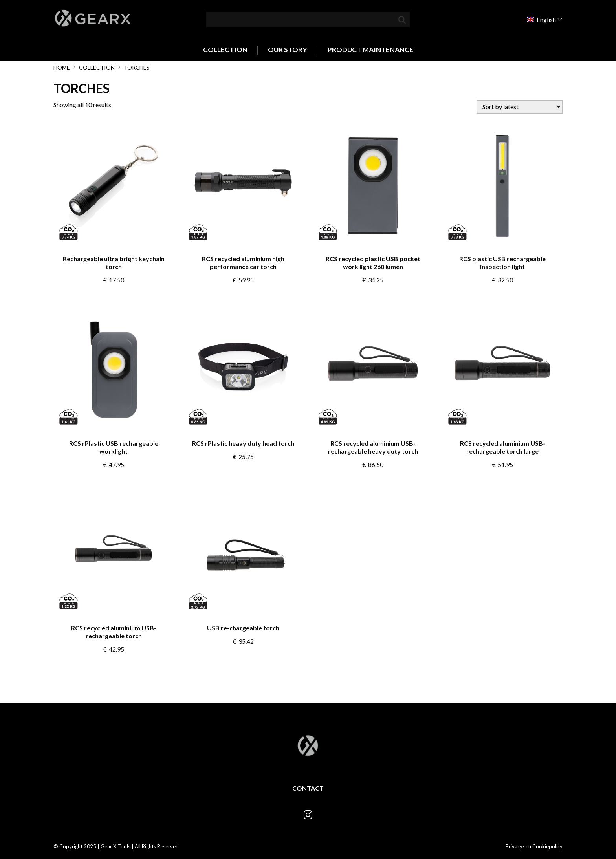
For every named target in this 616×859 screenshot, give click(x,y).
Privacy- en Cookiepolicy (534, 846)
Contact (308, 788)
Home (62, 67)
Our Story (288, 50)
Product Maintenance (370, 50)
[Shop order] (520, 107)
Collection (225, 50)
